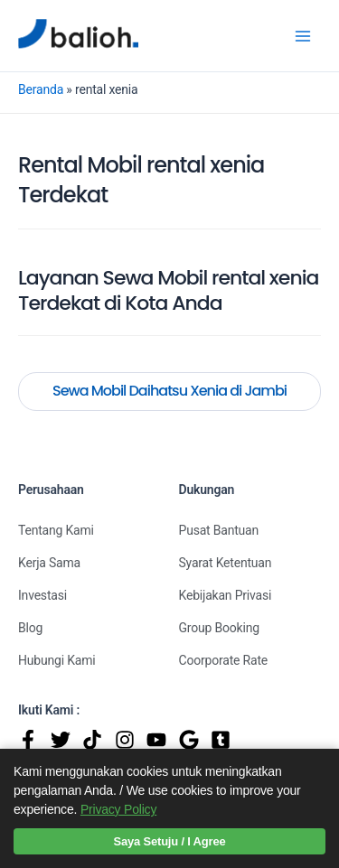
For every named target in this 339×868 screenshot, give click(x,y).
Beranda (41, 89)
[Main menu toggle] (302, 36)
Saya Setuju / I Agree (170, 841)
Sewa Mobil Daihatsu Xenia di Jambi (169, 391)
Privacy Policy (118, 809)
